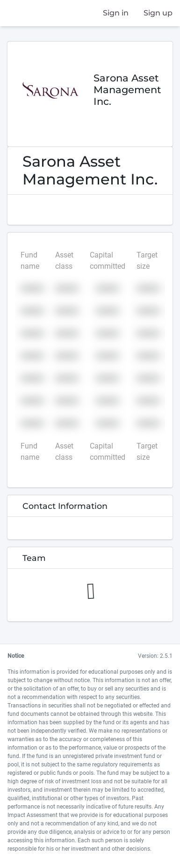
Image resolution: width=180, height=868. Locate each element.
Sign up (158, 13)
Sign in (116, 13)
